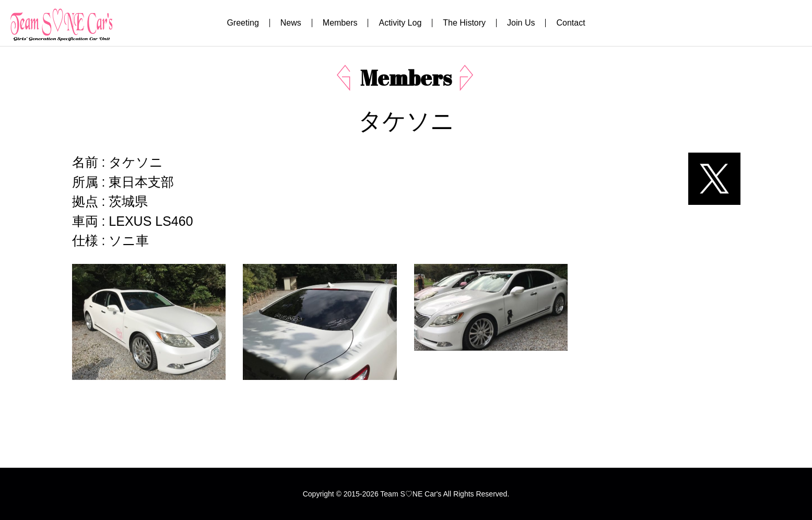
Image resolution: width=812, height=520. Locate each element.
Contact (570, 23)
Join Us (521, 23)
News (291, 23)
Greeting (243, 23)
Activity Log (400, 23)
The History (464, 23)
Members (340, 23)
